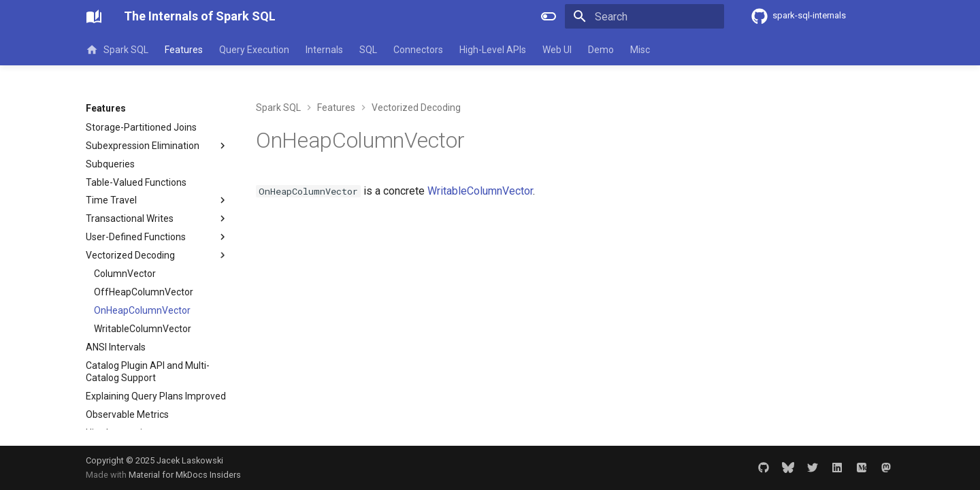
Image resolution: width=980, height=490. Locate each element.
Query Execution (254, 50)
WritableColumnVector (480, 191)
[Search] (644, 16)
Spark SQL (117, 50)
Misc (640, 50)
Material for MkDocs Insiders (185, 475)
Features (184, 50)
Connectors (418, 50)
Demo (601, 50)
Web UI (557, 50)
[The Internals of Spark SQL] (94, 16)
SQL (368, 50)
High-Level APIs (493, 50)
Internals (324, 50)
